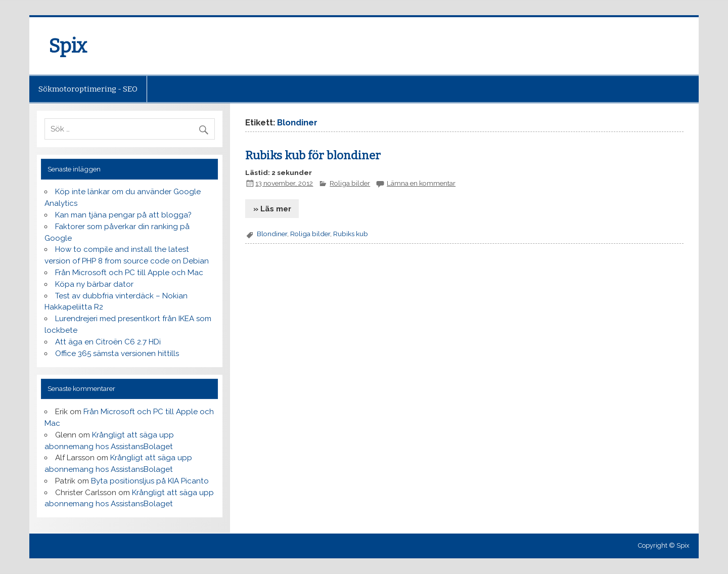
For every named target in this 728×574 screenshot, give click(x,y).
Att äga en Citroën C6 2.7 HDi (108, 342)
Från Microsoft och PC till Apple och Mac (129, 273)
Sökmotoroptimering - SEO (88, 89)
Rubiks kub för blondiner (313, 156)
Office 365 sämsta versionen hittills (117, 354)
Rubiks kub (351, 234)
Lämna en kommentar (421, 183)
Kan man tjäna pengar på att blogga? (123, 215)
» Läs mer (272, 209)
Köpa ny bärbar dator (94, 284)
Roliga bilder (350, 183)
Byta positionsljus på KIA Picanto (150, 481)
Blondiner (272, 234)
